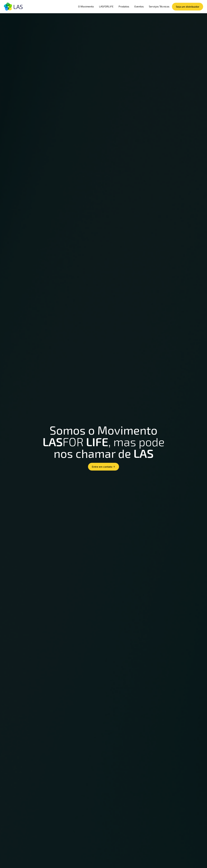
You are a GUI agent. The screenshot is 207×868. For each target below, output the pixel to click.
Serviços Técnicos (159, 6)
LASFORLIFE (106, 6)
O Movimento (86, 6)
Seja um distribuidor (188, 7)
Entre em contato (103, 467)
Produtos (124, 6)
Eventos (139, 6)
